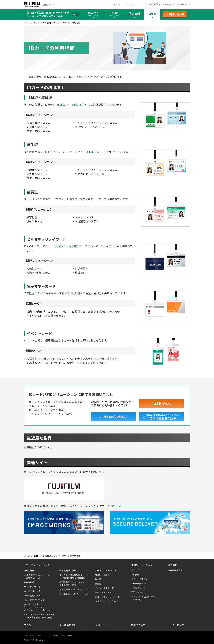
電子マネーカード (103, 592)
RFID (114, 14)
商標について (138, 625)
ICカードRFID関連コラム (46, 23)
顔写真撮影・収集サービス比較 (74, 594)
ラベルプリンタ (138, 588)
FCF (47, 152)
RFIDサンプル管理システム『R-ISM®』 (144, 598)
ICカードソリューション (37, 565)
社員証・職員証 (102, 575)
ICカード (93, 14)
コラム (152, 14)
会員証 (98, 584)
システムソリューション (107, 601)
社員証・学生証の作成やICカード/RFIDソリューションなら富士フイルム (48, 14)
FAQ (118, 4)
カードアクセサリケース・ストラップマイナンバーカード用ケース (37, 607)
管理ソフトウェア (139, 592)
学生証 (98, 579)
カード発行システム (33, 595)
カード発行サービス (33, 587)
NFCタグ (135, 570)
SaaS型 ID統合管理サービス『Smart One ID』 (37, 576)
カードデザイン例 (32, 591)
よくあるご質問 (68, 625)
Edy (31, 293)
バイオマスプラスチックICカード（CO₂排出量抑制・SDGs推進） (39, 616)
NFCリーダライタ (139, 579)
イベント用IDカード (104, 588)
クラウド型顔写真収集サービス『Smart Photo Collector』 (74, 576)
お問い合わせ (67, 635)
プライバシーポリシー (33, 635)
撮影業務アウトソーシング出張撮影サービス (72, 584)
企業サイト (185, 4)
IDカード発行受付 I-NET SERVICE (157, 4)
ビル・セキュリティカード (108, 597)
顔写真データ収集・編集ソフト (74, 589)
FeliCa (62, 104)
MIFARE (77, 104)
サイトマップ (177, 625)
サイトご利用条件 (52, 635)
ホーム (27, 23)
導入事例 (134, 14)
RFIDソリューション (142, 565)
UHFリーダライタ (139, 583)
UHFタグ (135, 575)
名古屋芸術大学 (175, 570)
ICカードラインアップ (34, 600)
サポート (130, 4)
